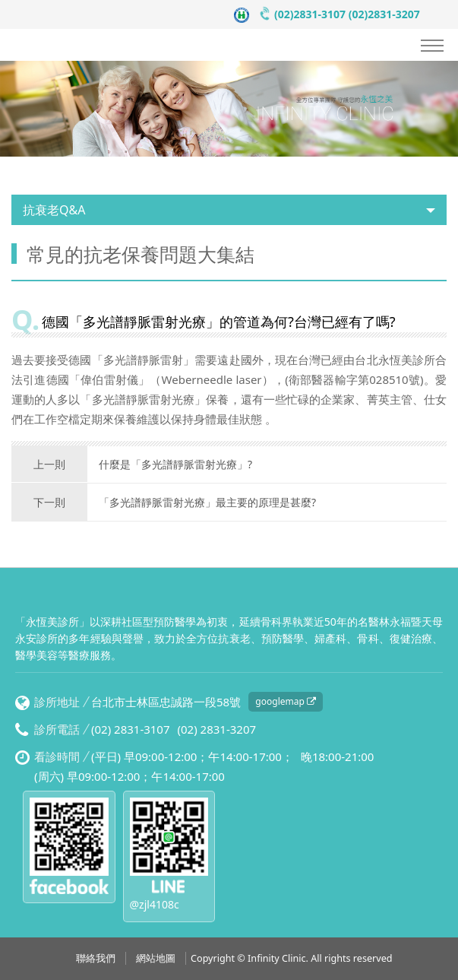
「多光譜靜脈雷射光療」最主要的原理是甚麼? (164, 503)
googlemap (286, 701)
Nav (432, 46)
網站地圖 (156, 958)
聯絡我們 (96, 958)
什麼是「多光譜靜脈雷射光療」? (132, 464)
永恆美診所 (87, 45)
